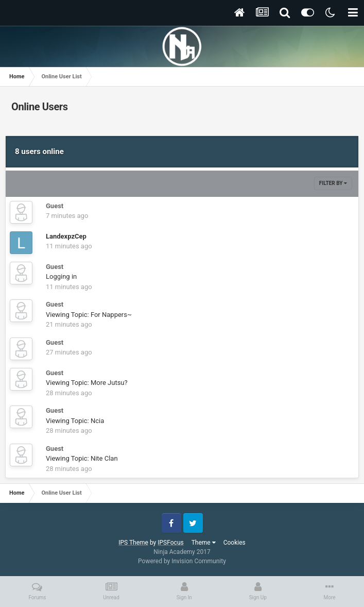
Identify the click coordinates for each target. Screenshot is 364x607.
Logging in (61, 276)
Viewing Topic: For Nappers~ (89, 315)
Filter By (333, 183)
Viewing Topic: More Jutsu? (87, 383)
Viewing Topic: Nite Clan (82, 458)
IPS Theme (133, 543)
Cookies (235, 543)
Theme (204, 543)
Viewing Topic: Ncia (75, 421)
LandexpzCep (66, 236)
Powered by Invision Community (182, 561)
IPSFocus (170, 543)
